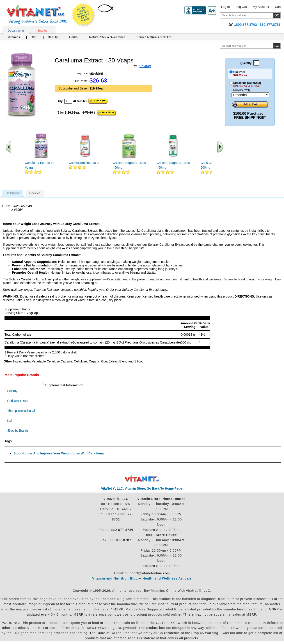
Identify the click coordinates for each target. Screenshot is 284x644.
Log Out (241, 7)
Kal (9, 421)
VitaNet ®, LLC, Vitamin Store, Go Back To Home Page (142, 488)
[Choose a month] (250, 95)
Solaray (12, 391)
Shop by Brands (19, 430)
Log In (226, 7)
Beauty (53, 37)
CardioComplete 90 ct (84, 163)
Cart (278, 7)
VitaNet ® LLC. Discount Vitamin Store (142, 478)
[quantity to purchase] (68, 101)
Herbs (73, 37)
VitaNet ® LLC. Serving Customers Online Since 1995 (37, 15)
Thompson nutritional (21, 411)
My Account (261, 7)
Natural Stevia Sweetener (107, 37)
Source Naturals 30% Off (154, 37)
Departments (16, 31)
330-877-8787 (120, 540)
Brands (43, 31)
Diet (33, 37)
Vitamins (14, 37)
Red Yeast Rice (17, 401)
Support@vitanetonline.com (148, 573)
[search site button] (277, 46)
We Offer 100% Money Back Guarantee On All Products (84, 15)
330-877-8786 (122, 530)
